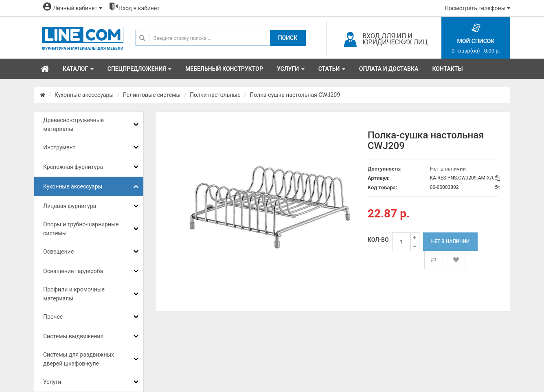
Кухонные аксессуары (84, 95)
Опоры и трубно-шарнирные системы (81, 229)
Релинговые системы (152, 95)
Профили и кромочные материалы (74, 294)
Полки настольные (215, 95)
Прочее (53, 317)
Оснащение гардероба (73, 271)
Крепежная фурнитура (73, 167)
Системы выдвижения (73, 336)
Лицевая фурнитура (70, 206)
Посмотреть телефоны (477, 8)
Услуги (52, 382)
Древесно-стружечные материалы (73, 125)
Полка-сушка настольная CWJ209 (295, 95)
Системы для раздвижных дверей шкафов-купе (79, 359)
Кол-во (378, 240)
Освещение (58, 252)
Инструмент (59, 147)
